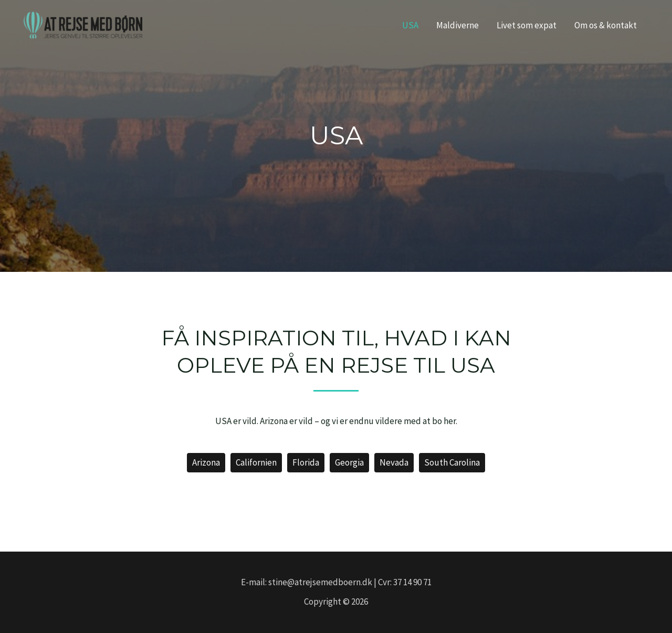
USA (410, 25)
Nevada (394, 462)
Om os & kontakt (606, 25)
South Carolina (452, 462)
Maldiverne (458, 25)
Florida (306, 462)
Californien (256, 462)
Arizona (206, 462)
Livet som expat (527, 25)
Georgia (349, 462)
